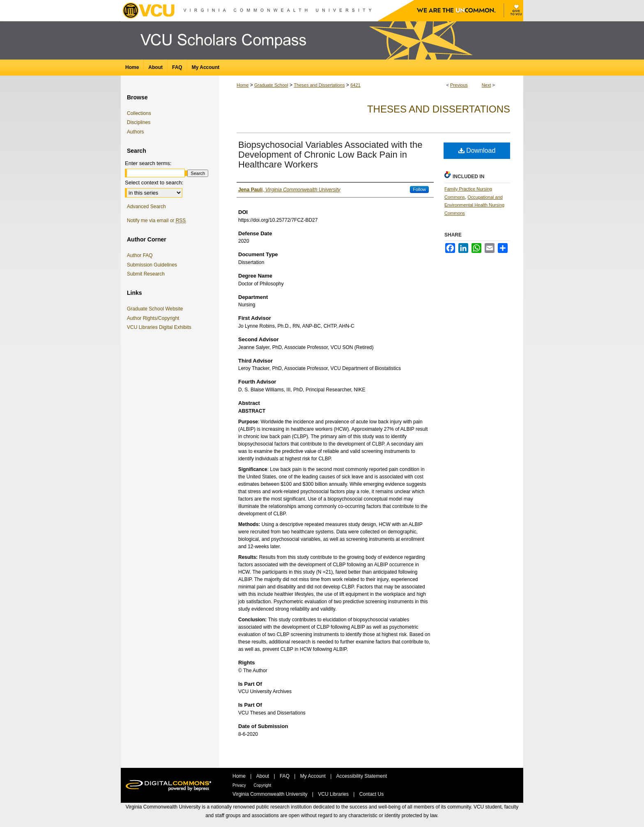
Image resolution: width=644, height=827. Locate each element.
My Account (314, 776)
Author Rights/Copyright (154, 318)
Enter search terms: (148, 163)
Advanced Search (146, 207)
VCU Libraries (334, 794)
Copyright (263, 785)
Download (477, 150)
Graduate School (271, 85)
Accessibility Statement (362, 776)
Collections (139, 113)
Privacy (240, 785)
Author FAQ (140, 255)
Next (486, 85)
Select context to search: (154, 183)
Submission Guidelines (152, 265)
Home (243, 85)
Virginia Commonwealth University (271, 794)
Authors (135, 132)
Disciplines (139, 122)
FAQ (285, 776)
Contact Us (371, 794)
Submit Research (146, 274)
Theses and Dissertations (319, 85)
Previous (459, 85)
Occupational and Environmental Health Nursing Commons (474, 205)
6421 (355, 85)
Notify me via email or (156, 221)
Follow (419, 189)
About (263, 776)
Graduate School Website (156, 309)
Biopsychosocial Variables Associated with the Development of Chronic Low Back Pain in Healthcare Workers (330, 155)
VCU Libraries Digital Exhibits (161, 327)
